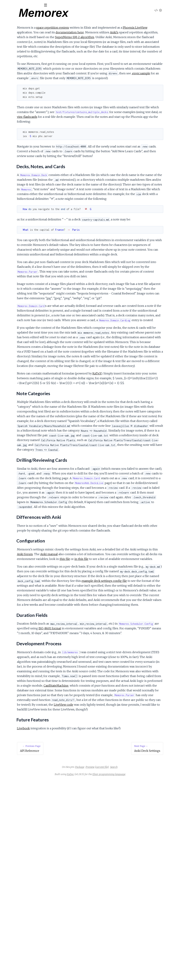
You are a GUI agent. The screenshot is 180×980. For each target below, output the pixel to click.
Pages (8, 25)
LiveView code (149, 900)
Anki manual (133, 697)
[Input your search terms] (26, 5)
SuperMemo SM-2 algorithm (88, 42)
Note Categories (16, 51)
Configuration (14, 63)
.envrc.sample (73, 92)
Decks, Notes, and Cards (21, 46)
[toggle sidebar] (48, 6)
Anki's (93, 37)
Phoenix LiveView (76, 32)
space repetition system (99, 28)
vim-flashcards (77, 141)
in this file (109, 707)
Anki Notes (9, 96)
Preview (116, 967)
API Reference (12, 36)
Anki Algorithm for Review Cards (22, 105)
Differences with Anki (19, 59)
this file (93, 707)
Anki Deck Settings (14, 91)
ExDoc (97, 975)
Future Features (16, 76)
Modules (21, 25)
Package (106, 967)
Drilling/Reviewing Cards (20, 55)
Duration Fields (15, 68)
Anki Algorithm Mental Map (19, 110)
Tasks (37, 25)
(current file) (128, 967)
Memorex (12, 14)
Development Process (19, 72)
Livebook (70, 929)
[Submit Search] (5, 5)
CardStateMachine (88, 876)
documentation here (142, 32)
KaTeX (143, 469)
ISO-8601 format (137, 800)
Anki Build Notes (13, 100)
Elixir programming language (135, 975)
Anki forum (109, 697)
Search (140, 967)
